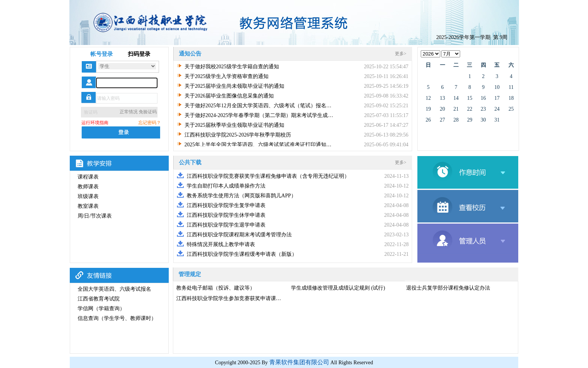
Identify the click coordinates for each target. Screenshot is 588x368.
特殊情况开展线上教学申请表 (221, 244)
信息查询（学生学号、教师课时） (117, 318)
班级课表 (88, 196)
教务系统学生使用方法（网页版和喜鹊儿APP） (241, 196)
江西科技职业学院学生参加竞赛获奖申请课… (229, 298)
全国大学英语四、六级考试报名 (114, 289)
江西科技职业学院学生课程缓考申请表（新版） (242, 254)
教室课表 (88, 206)
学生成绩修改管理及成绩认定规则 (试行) (338, 288)
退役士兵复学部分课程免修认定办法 (448, 288)
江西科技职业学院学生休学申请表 (226, 215)
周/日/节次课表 (95, 216)
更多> (401, 54)
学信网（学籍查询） (101, 309)
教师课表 (88, 187)
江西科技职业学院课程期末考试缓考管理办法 (239, 235)
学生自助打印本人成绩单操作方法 (226, 186)
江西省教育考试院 (99, 299)
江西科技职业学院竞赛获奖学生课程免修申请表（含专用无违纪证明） (268, 176)
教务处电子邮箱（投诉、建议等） (216, 288)
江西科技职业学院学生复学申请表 (226, 205)
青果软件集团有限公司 (299, 362)
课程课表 (88, 177)
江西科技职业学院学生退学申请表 (226, 225)
